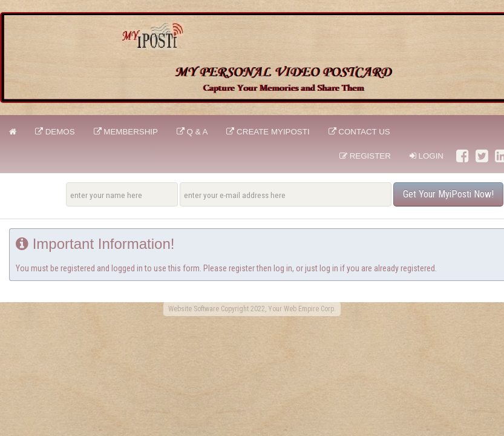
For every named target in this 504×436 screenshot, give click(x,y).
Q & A (192, 132)
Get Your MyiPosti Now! (448, 194)
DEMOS (55, 132)
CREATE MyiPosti (268, 132)
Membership (126, 132)
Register (365, 156)
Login (427, 156)
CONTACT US (359, 132)
